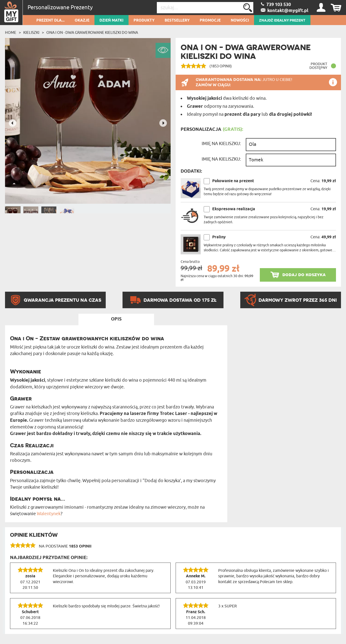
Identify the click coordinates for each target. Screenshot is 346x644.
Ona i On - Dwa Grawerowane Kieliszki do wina (92, 33)
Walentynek (49, 514)
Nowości (240, 21)
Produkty (144, 21)
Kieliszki (31, 33)
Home (11, 33)
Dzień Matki (111, 21)
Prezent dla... (50, 21)
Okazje (82, 21)
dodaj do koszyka (304, 275)
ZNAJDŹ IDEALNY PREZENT (282, 21)
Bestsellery (177, 21)
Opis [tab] (116, 319)
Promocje (210, 21)
